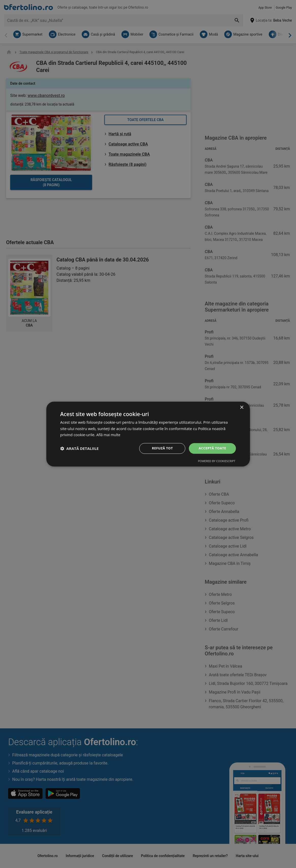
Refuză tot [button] (160, 448)
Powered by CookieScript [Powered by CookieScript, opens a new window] (217, 461)
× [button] (242, 407)
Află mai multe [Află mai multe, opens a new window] (109, 434)
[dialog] (148, 434)
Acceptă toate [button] (212, 448)
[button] (80, 448)
